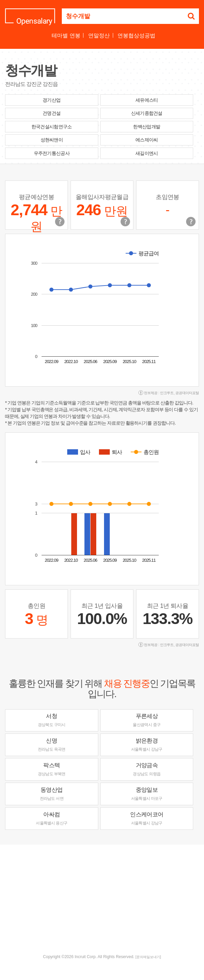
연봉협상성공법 (136, 36)
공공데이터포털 (187, 393)
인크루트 (167, 393)
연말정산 (99, 36)
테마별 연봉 (66, 36)
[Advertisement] (105, 899)
